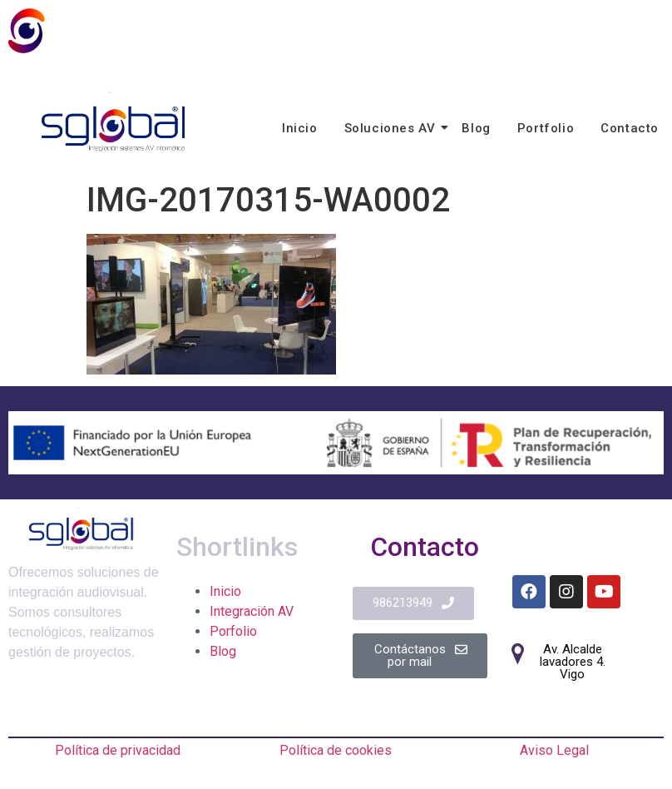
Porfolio (233, 631)
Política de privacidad (118, 750)
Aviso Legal (554, 750)
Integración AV (252, 611)
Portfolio (546, 128)
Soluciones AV (393, 128)
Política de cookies (336, 750)
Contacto (630, 128)
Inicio (300, 128)
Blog (476, 128)
